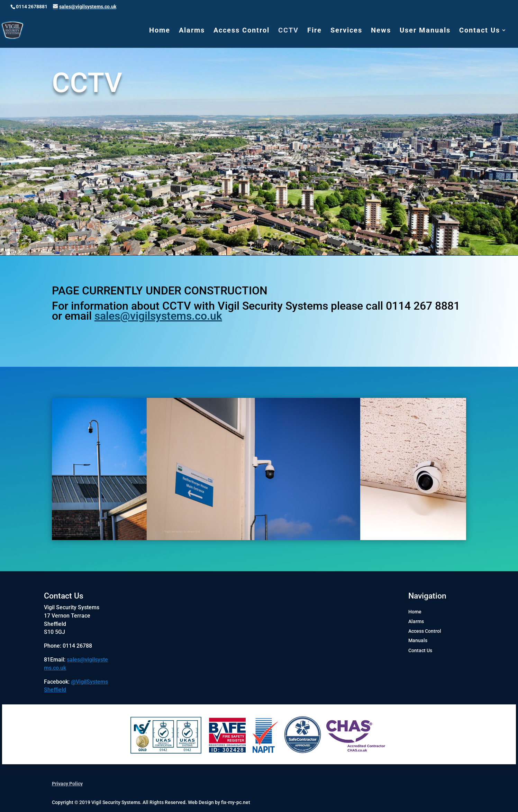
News (381, 31)
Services (346, 31)
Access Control (242, 31)
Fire (315, 31)
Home (160, 31)
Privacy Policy (67, 784)
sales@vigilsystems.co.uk (158, 316)
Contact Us (480, 31)
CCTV (288, 31)
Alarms (192, 31)
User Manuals (425, 31)
